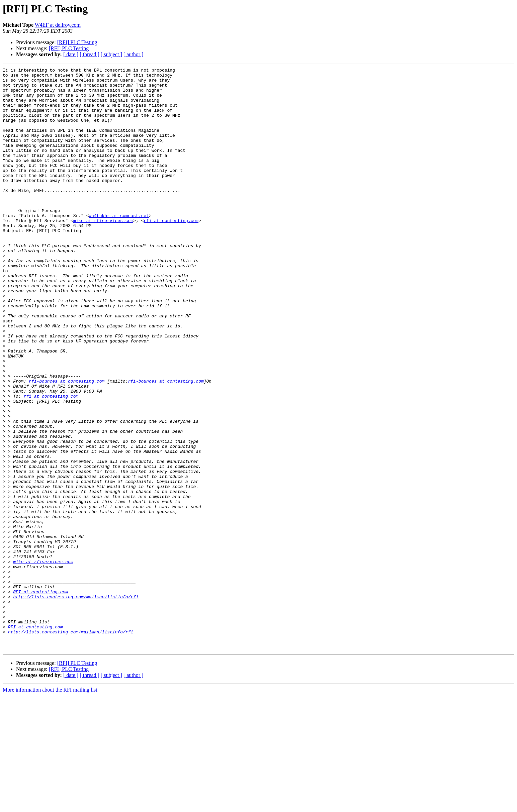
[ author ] (134, 54)
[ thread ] (90, 54)
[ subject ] (111, 54)
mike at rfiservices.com (103, 251)
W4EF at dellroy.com (58, 25)
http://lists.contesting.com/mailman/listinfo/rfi (76, 703)
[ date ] (71, 54)
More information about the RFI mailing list (50, 806)
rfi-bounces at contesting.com (67, 444)
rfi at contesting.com (171, 251)
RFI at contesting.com (40, 697)
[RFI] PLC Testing (77, 42)
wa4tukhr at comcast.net (119, 245)
